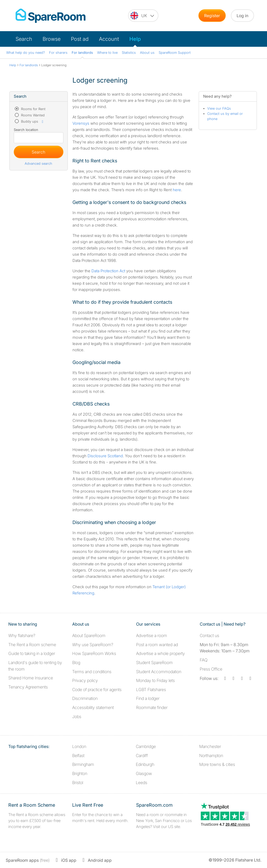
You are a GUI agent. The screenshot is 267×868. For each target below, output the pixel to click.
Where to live (107, 52)
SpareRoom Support (175, 52)
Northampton (211, 756)
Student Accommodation (159, 672)
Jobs (77, 717)
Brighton (80, 773)
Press (211, 669)
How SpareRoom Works (94, 653)
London (79, 746)
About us (147, 52)
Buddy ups (32, 121)
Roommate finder (152, 707)
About (89, 635)
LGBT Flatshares (151, 690)
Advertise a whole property (161, 653)
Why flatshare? (22, 635)
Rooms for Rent (33, 109)
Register (212, 16)
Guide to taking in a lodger (32, 653)
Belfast (78, 756)
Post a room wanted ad (157, 645)
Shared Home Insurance (31, 678)
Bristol (78, 783)
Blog (76, 662)
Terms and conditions (92, 672)
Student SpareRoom (154, 662)
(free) (28, 860)
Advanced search (38, 163)
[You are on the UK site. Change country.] (143, 16)
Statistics (129, 52)
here (177, 190)
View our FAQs (219, 108)
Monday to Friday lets (155, 680)
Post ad (80, 39)
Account (109, 39)
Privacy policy (85, 680)
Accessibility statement (93, 707)
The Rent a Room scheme (32, 645)
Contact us (209, 635)
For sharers (58, 52)
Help (135, 39)
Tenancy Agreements (28, 687)
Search (24, 39)
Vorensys (81, 123)
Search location (26, 130)
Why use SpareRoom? (93, 645)
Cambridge (146, 746)
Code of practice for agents (97, 690)
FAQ (204, 660)
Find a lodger (148, 698)
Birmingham (83, 764)
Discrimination (85, 698)
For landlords (82, 52)
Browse (52, 39)
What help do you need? (26, 52)
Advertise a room (152, 635)
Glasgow (144, 773)
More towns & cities (217, 764)
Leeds (142, 783)
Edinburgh (145, 764)
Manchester (210, 746)
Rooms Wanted (32, 115)
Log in (242, 16)
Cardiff (142, 756)
